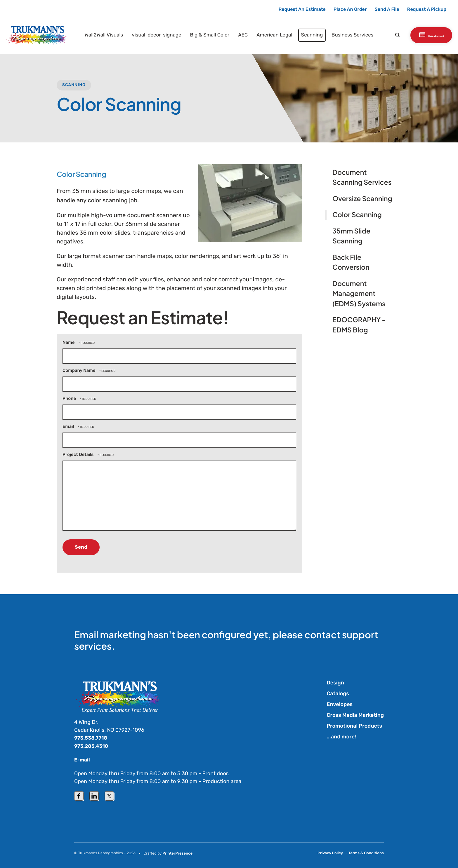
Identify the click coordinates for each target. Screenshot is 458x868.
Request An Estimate (302, 9)
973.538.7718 (92, 738)
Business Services (345, 34)
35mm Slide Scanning (351, 236)
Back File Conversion (351, 262)
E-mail (83, 759)
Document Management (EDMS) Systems (359, 294)
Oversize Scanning (362, 199)
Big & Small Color (203, 34)
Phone (70, 398)
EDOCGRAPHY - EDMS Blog (359, 325)
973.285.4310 (92, 746)
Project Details (79, 454)
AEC (236, 34)
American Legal (267, 34)
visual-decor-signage (149, 34)
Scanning (305, 34)
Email (69, 426)
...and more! (341, 737)
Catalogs (338, 693)
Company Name (79, 370)
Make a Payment (422, 35)
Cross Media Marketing (355, 715)
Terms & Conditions (366, 853)
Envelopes (340, 704)
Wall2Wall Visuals (97, 34)
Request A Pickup (427, 9)
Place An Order (350, 9)
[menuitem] (97, 35)
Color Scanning (357, 215)
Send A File (387, 9)
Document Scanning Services (362, 177)
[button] (377, 35)
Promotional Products (354, 726)
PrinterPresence (177, 853)
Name (69, 342)
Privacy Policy (330, 853)
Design (335, 683)
